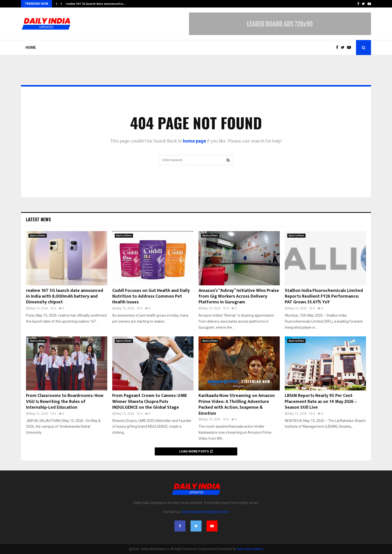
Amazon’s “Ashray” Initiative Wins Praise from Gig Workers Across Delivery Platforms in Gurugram (239, 297)
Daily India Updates (250, 549)
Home (31, 48)
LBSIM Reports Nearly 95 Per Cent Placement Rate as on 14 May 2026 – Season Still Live (321, 402)
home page (194, 141)
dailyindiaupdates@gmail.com (205, 512)
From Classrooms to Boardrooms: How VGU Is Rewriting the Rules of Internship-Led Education (65, 402)
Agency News (38, 235)
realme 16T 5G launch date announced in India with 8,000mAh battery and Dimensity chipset (65, 297)
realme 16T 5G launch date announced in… (96, 4)
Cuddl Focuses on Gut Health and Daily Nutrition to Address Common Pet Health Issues (151, 297)
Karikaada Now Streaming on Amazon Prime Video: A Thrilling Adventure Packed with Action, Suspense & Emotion (237, 404)
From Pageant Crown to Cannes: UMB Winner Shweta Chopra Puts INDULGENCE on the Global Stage (149, 402)
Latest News (38, 219)
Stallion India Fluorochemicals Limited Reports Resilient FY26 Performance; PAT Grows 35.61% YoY (324, 297)
